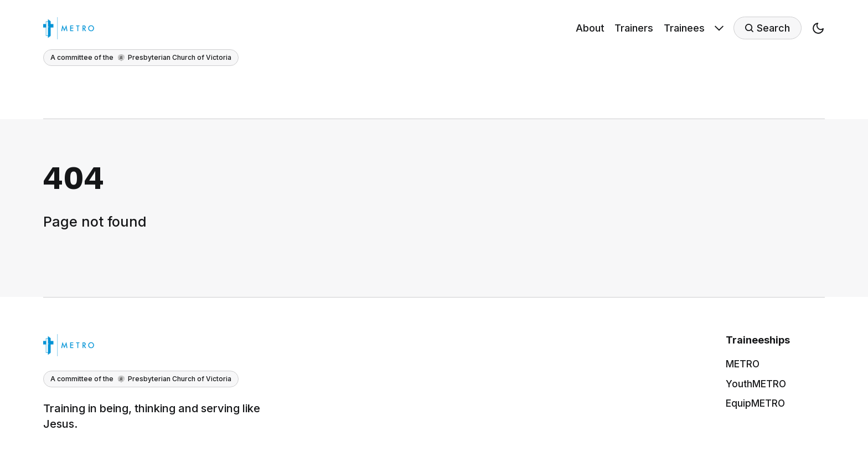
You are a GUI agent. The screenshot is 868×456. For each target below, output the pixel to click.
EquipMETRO (755, 403)
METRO (743, 364)
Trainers (634, 28)
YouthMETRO (756, 384)
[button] (818, 31)
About (590, 28)
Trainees (684, 28)
